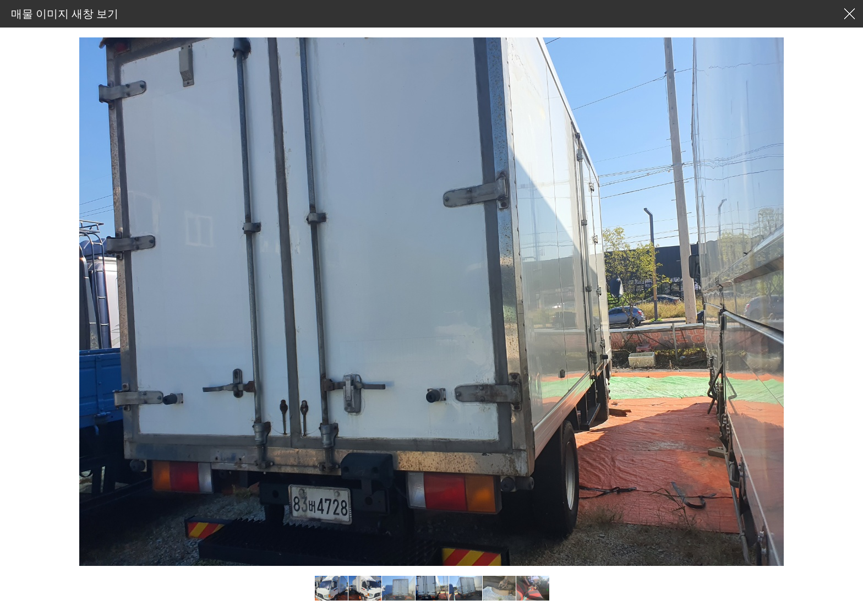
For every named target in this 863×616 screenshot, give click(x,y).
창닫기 (849, 14)
